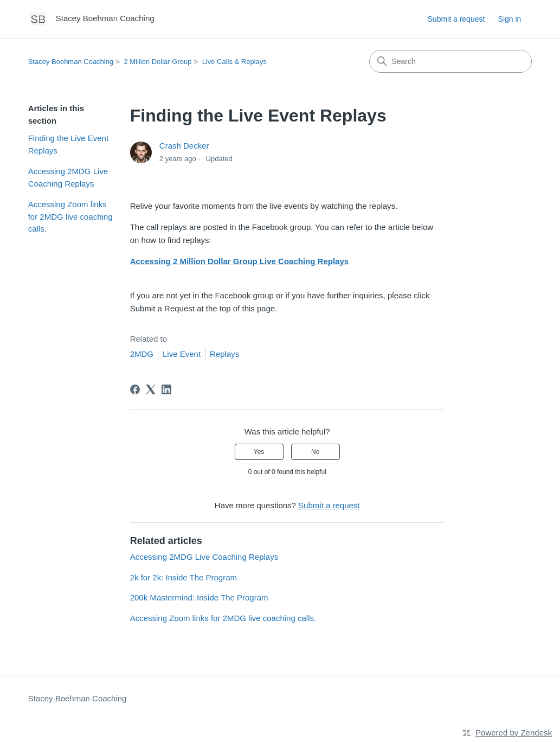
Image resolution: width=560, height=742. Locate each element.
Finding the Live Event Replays (68, 144)
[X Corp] (151, 389)
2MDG (142, 354)
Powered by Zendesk (514, 733)
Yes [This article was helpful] (259, 452)
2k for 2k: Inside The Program (184, 577)
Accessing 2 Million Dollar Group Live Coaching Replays (239, 261)
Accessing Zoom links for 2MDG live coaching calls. (70, 216)
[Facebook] (135, 389)
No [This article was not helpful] (315, 452)
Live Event (182, 354)
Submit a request (456, 19)
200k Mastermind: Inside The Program (199, 597)
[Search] (450, 61)
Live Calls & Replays (234, 62)
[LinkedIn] (166, 389)
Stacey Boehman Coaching (71, 62)
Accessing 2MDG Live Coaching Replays (68, 177)
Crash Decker (184, 146)
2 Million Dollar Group (157, 62)
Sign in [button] (510, 19)
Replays (224, 354)
